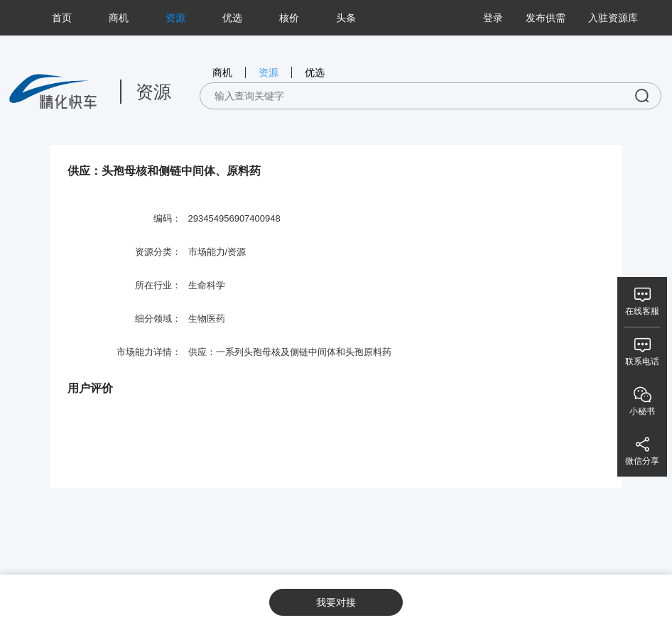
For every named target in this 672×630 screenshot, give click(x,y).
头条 (346, 18)
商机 (119, 18)
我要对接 (336, 602)
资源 (175, 18)
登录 (493, 18)
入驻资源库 (613, 18)
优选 (232, 18)
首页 (62, 18)
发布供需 (546, 18)
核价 (289, 18)
